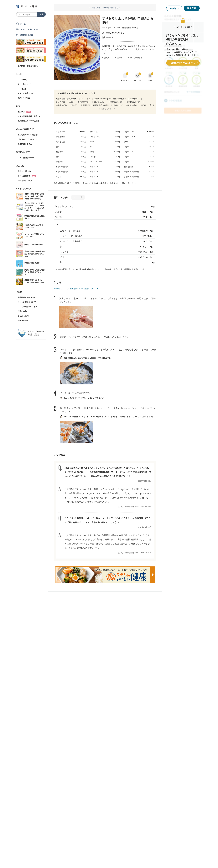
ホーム (23, 24)
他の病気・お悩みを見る (28, 66)
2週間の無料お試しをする (183, 63)
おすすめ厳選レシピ (26, 93)
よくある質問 (23, 316)
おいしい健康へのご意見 (28, 307)
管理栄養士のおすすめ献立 (29, 121)
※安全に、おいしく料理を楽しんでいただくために (74, 289)
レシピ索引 (22, 89)
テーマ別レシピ (24, 84)
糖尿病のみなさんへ (26, 144)
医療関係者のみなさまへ (28, 297)
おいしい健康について (29, 29)
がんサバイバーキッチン (28, 139)
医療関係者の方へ (27, 35)
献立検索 (24, 112)
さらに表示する (105, 109)
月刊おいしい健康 (25, 180)
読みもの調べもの (25, 171)
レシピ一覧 (22, 80)
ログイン (174, 8)
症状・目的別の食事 (26, 158)
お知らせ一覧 (23, 320)
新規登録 (192, 8)
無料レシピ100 (24, 98)
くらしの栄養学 (27, 176)
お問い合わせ (23, 311)
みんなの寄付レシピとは (28, 135)
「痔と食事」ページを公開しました (106, 8)
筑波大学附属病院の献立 (28, 116)
